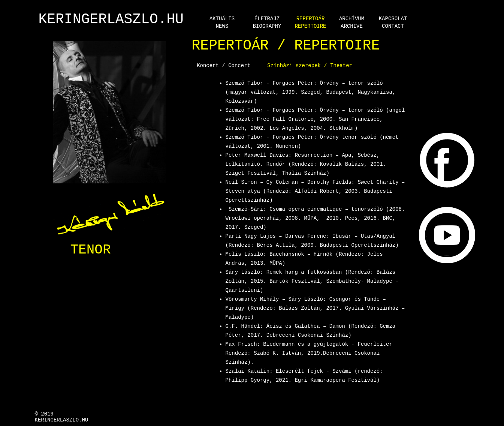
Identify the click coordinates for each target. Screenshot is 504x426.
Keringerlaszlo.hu (62, 420)
